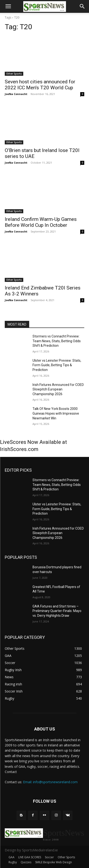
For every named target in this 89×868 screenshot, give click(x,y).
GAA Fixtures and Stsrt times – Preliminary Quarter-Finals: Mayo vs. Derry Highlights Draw (57, 611)
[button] (8, 6)
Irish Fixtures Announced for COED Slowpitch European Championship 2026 (58, 389)
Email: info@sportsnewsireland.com (50, 782)
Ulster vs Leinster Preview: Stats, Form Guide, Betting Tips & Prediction (57, 365)
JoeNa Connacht (16, 94)
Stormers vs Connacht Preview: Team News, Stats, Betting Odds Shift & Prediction (57, 341)
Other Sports (14, 74)
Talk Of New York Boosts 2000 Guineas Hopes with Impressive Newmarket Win (56, 413)
